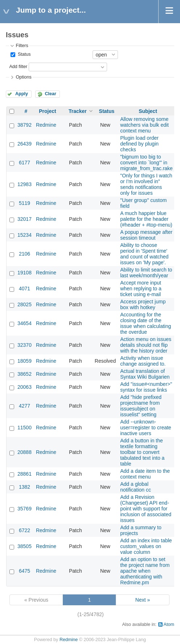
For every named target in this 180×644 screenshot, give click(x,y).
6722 (24, 530)
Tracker (78, 111)
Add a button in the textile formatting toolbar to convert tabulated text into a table (142, 452)
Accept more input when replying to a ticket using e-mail (141, 289)
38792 (24, 125)
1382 (24, 487)
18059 (24, 361)
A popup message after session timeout (146, 235)
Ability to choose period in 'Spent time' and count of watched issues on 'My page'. (144, 254)
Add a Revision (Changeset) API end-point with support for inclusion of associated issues (146, 509)
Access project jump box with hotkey (143, 304)
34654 (24, 323)
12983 (24, 184)
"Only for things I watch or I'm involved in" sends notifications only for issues (146, 184)
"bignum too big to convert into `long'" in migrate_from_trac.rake (146, 163)
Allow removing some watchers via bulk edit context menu (144, 125)
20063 (24, 387)
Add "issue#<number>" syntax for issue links (146, 387)
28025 (24, 304)
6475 (24, 571)
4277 (24, 406)
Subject (148, 111)
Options (23, 77)
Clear (50, 94)
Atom (169, 624)
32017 (24, 219)
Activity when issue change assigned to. (143, 361)
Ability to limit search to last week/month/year (146, 273)
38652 (24, 374)
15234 (24, 235)
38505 (24, 546)
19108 (24, 273)
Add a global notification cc (136, 487)
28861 (24, 474)
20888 (24, 452)
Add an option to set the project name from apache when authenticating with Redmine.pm (145, 571)
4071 (24, 289)
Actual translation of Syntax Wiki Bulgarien (145, 374)
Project (47, 111)
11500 (24, 428)
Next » (143, 600)
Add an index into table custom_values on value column (146, 546)
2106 (24, 254)
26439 (24, 144)
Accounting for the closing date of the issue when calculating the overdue (146, 323)
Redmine (46, 125)
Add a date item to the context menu (145, 474)
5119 (24, 203)
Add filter (18, 67)
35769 (24, 509)
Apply (22, 94)
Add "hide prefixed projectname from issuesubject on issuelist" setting (141, 406)
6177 (24, 163)
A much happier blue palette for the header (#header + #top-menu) (146, 219)
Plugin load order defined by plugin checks (139, 144)
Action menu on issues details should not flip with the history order (146, 345)
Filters (22, 46)
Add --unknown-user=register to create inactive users (146, 428)
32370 (24, 345)
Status (23, 54)
